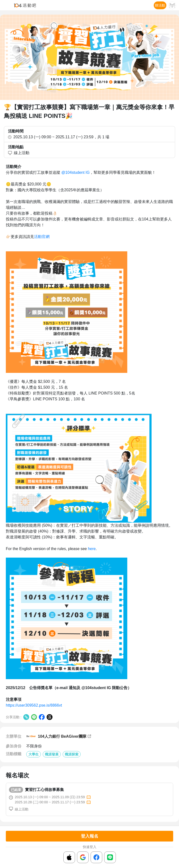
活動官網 (42, 237)
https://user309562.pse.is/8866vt (34, 705)
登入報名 (90, 836)
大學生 (34, 754)
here (91, 549)
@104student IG (75, 172)
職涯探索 (72, 754)
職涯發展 (52, 754)
